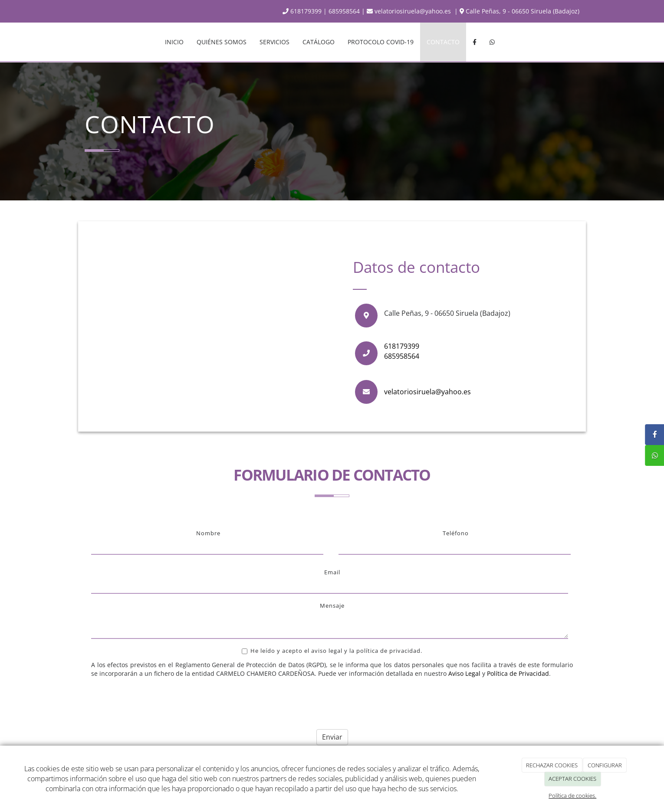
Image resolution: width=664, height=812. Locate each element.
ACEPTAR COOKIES (572, 779)
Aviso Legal (464, 673)
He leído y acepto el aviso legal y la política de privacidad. (332, 651)
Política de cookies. (572, 796)
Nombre (208, 533)
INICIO (174, 42)
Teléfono (456, 533)
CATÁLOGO (319, 42)
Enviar (332, 737)
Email (332, 572)
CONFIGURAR (605, 765)
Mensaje (332, 606)
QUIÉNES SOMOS (222, 42)
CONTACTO (443, 42)
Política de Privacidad (518, 673)
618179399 (302, 11)
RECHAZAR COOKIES (552, 765)
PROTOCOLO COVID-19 (381, 42)
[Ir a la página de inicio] (76, 42)
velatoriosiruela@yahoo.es (410, 11)
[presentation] (157, 700)
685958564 (344, 11)
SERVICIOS (274, 42)
